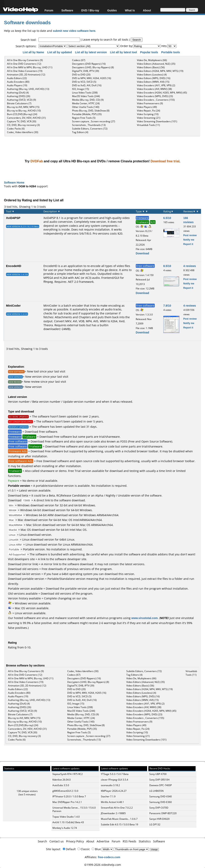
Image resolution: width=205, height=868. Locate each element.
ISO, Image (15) (81, 89)
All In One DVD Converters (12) (24, 64)
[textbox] (59, 40)
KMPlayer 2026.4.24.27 (114, 791)
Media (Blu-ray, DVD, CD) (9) (88, 100)
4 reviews (190, 266)
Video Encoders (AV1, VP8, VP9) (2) (156, 85)
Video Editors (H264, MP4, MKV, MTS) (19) (160, 71)
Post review (190, 235)
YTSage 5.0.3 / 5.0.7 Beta (115, 774)
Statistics (145, 841)
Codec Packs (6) (16, 129)
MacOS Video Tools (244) (86, 96)
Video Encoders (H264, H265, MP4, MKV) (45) (162, 93)
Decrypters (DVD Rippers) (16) (89, 64)
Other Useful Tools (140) (86, 107)
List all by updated (60, 52)
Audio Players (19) (17, 85)
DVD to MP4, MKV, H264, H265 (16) (92, 78)
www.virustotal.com (145, 618)
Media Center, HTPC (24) (86, 103)
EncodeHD (14, 266)
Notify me (189, 240)
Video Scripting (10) (148, 114)
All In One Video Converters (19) (25, 71)
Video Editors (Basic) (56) (151, 67)
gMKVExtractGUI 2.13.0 (65, 791)
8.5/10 (167, 266)
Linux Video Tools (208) (85, 93)
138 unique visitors (27, 791)
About (147, 10)
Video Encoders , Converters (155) (156, 100)
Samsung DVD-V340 (161, 796)
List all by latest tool (124, 52)
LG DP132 (155, 824)
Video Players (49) (147, 107)
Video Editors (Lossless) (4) (152, 75)
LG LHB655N (156, 791)
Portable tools (171, 52)
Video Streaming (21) (149, 118)
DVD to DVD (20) (81, 75)
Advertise (103, 841)
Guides (112, 10)
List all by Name (34, 52)
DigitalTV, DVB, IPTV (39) (86, 71)
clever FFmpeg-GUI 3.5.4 (115, 780)
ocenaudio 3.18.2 (110, 785)
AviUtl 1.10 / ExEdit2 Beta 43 (68, 822)
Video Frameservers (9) (150, 103)
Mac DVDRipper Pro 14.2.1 (67, 802)
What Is (130, 10)
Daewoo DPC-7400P (161, 785)
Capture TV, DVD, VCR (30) (22, 121)
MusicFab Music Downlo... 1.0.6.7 (119, 819)
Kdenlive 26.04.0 (62, 780)
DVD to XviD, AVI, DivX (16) (87, 85)
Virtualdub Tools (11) (148, 125)
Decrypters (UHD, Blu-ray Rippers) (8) (93, 67)
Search (42, 841)
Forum (49, 10)
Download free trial (165, 161)
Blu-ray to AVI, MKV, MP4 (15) (23, 107)
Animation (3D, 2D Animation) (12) (26, 75)
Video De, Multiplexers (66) (152, 60)
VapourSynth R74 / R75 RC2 (68, 774)
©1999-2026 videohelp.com (103, 865)
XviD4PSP (13, 218)
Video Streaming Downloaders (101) (157, 121)
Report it (188, 244)
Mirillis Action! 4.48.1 (112, 802)
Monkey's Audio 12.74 (65, 828)
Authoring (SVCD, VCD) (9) (22, 100)
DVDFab (37, 161)
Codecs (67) (79, 60)
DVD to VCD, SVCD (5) (84, 82)
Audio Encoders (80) (18, 82)
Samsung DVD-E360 (161, 802)
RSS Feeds (130, 841)
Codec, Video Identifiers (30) (23, 132)
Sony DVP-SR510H (159, 780)
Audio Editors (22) (17, 78)
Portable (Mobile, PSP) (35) (87, 114)
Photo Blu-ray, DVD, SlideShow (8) (91, 111)
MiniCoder (13, 305)
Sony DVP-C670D (159, 808)
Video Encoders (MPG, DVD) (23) (155, 96)
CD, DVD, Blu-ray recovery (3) (23, 125)
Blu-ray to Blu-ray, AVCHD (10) (24, 111)
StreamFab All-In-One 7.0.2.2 (117, 808)
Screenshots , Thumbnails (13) (89, 125)
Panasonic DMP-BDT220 (163, 813)
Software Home (14, 182)
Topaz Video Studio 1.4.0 (66, 817)
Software (67, 10)
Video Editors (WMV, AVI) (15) (153, 82)
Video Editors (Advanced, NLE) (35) (156, 64)
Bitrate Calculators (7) (19, 103)
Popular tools (149, 52)
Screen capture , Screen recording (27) (94, 121)
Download (142, 253)
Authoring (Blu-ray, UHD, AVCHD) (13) (28, 89)
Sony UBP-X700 (158, 774)
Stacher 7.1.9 (108, 796)
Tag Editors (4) (80, 132)
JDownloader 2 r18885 (113, 813)
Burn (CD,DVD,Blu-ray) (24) (22, 114)
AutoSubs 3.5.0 (61, 785)
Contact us (57, 841)
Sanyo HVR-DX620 (159, 819)
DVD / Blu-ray (90, 10)
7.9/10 (167, 306)
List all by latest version (91, 52)
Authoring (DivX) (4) (18, 93)
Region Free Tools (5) (84, 118)
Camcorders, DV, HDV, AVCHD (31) (26, 118)
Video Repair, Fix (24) (149, 111)
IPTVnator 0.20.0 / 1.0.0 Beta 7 (69, 796)
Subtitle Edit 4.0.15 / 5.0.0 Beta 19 (120, 824)
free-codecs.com (109, 857)
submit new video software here (74, 31)
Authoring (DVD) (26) (19, 96)
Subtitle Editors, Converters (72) (90, 129)
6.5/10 (167, 218)
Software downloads (27, 22)
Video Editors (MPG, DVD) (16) (154, 78)
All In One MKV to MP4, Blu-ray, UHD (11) (30, 67)
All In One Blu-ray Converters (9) (25, 60)
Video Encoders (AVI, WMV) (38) (154, 89)
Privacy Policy (75, 841)
